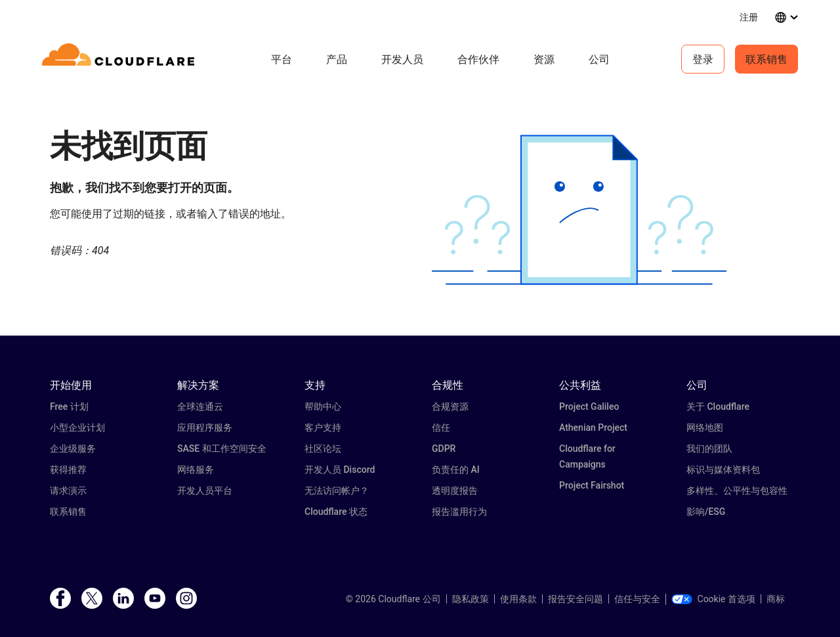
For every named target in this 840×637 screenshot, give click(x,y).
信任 (441, 428)
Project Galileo (589, 406)
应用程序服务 (205, 428)
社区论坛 (323, 449)
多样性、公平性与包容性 (737, 491)
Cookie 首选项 (713, 599)
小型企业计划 (77, 428)
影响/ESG (706, 512)
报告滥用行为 (459, 512)
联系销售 (766, 59)
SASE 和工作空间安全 (222, 449)
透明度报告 (455, 491)
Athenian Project (593, 428)
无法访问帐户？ (337, 491)
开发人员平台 (205, 491)
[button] (579, 210)
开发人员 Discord (340, 470)
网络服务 (196, 470)
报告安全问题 (576, 599)
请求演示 (68, 491)
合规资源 (450, 406)
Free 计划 (69, 406)
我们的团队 (709, 449)
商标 (776, 599)
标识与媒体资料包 (723, 470)
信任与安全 (637, 599)
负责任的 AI (456, 470)
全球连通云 (200, 406)
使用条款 (518, 599)
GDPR (444, 449)
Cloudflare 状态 (336, 512)
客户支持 (323, 428)
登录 (703, 59)
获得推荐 (68, 470)
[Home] (120, 59)
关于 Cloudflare (718, 406)
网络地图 (705, 428)
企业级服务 (73, 449)
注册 (749, 17)
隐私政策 (471, 599)
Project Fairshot (592, 485)
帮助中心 (323, 406)
